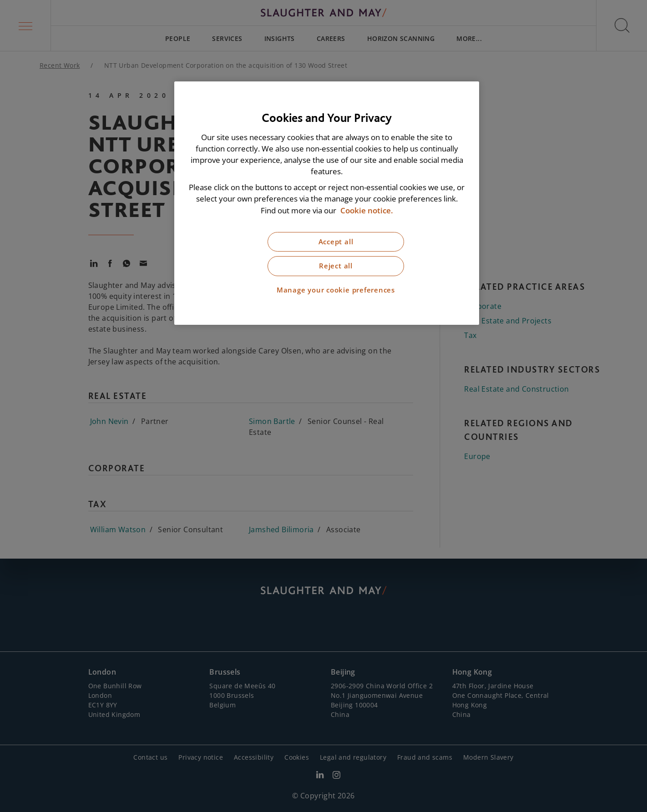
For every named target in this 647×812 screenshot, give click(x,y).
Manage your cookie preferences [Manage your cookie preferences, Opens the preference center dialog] (336, 290)
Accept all (336, 242)
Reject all (336, 266)
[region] (327, 203)
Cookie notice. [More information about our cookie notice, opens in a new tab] (367, 210)
